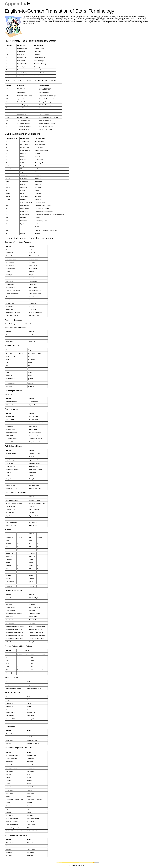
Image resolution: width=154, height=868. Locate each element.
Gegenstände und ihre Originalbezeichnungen (29, 238)
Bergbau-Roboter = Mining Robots (18, 646)
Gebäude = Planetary (13, 692)
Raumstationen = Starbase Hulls (17, 835)
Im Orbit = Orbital (11, 677)
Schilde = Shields (12, 409)
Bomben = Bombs (12, 345)
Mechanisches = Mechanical (16, 493)
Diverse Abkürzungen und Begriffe (23, 134)
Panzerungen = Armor (13, 391)
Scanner (8, 530)
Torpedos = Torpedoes (13, 320)
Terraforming (10, 726)
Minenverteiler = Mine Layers (16, 327)
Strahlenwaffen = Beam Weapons (18, 242)
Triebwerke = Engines (13, 590)
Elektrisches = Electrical (14, 446)
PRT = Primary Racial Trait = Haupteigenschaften (30, 41)
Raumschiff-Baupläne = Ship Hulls (18, 748)
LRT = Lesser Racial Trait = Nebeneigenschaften (30, 81)
